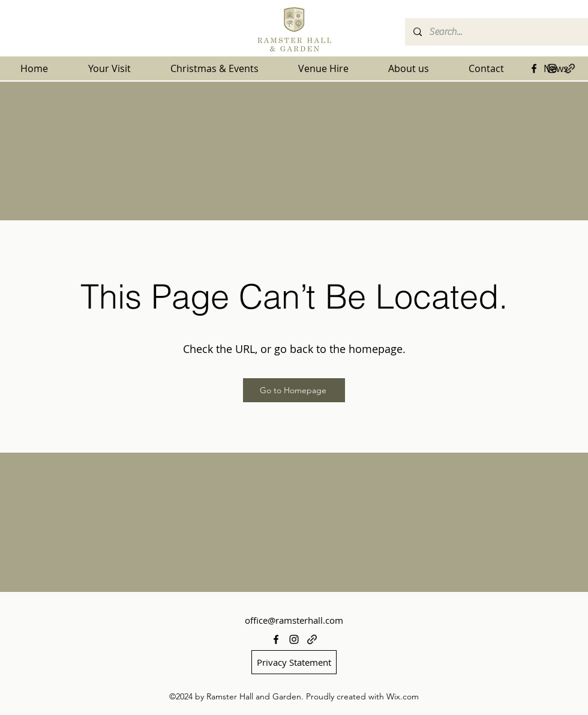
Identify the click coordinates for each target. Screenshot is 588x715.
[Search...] (496, 32)
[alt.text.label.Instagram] (552, 68)
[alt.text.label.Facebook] (534, 68)
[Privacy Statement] (294, 662)
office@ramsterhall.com (294, 620)
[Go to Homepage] (294, 390)
